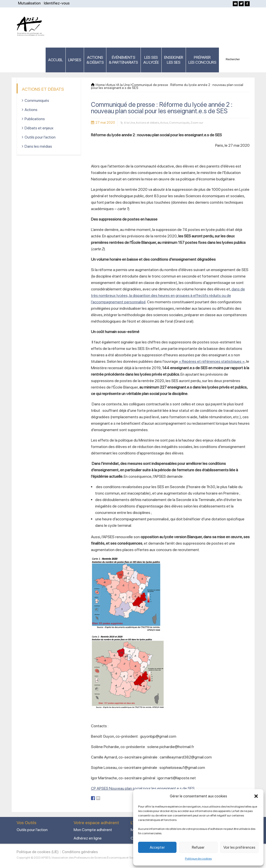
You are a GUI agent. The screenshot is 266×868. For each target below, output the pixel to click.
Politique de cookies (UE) (38, 852)
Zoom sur (197, 123)
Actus (164, 123)
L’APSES (75, 60)
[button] (256, 796)
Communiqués (179, 123)
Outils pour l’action (40, 137)
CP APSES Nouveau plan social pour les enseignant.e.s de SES (143, 788)
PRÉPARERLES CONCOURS (202, 60)
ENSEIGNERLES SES (174, 60)
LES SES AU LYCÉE (151, 60)
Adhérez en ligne (88, 838)
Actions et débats (148, 123)
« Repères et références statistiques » (212, 361)
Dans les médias (38, 146)
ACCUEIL (56, 60)
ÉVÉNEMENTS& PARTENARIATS (123, 60)
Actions (31, 110)
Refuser (198, 847)
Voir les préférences (239, 847)
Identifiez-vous (57, 3)
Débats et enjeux (39, 128)
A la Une (129, 123)
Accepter (157, 847)
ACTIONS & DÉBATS (95, 60)
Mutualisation (29, 3)
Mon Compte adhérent (93, 830)
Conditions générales (80, 852)
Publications (35, 119)
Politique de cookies (198, 859)
